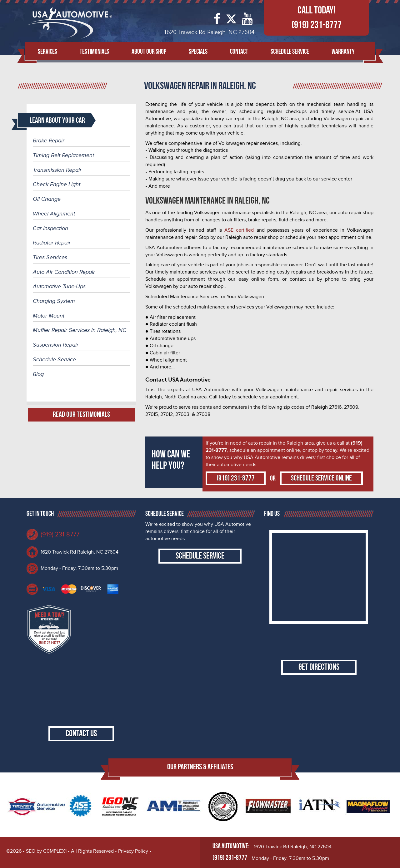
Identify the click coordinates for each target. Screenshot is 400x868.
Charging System (54, 301)
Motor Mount (49, 316)
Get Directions (319, 667)
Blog (38, 374)
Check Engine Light (57, 184)
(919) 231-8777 (317, 25)
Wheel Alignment (54, 214)
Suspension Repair (56, 345)
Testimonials (94, 52)
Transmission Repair (57, 170)
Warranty (343, 52)
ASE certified (239, 230)
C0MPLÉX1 (55, 851)
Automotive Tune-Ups (59, 286)
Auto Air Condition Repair (64, 272)
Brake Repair (49, 141)
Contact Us (81, 734)
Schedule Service (290, 52)
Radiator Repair (52, 243)
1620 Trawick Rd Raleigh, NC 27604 (80, 552)
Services (47, 52)
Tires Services (50, 257)
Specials (198, 52)
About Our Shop (149, 52)
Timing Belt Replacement (63, 155)
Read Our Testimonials (81, 414)
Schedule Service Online (321, 478)
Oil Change (47, 199)
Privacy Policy (133, 851)
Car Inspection (50, 228)
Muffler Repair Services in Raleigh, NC (80, 330)
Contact (239, 52)
